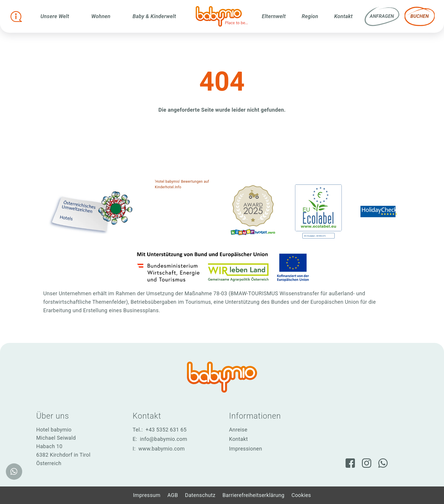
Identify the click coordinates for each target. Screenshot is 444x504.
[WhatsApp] (383, 463)
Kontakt (343, 16)
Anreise (238, 430)
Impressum (147, 495)
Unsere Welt (55, 16)
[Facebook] (350, 463)
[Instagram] (367, 463)
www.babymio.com (162, 449)
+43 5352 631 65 (166, 430)
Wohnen (101, 16)
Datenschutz (200, 495)
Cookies (301, 495)
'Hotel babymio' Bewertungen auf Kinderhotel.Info (182, 184)
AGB (173, 495)
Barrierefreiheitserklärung (254, 495)
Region (310, 16)
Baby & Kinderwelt (154, 16)
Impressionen (246, 449)
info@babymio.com (164, 439)
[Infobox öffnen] (16, 16)
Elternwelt (274, 16)
